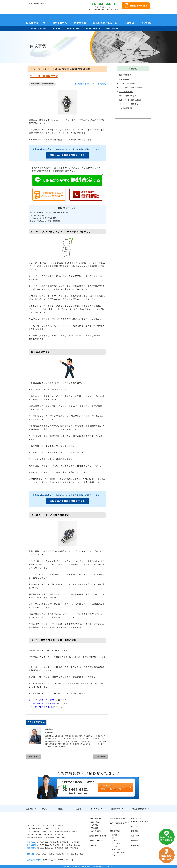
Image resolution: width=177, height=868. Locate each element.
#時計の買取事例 (80, 84)
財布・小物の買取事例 (128, 96)
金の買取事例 (124, 79)
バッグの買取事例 (126, 92)
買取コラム (135, 836)
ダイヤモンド (117, 855)
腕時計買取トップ (36, 23)
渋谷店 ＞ (47, 809)
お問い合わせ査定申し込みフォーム (140, 820)
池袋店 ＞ (63, 809)
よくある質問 (96, 831)
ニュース (134, 826)
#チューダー (91, 84)
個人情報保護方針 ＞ (141, 809)
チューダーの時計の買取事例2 (43, 703)
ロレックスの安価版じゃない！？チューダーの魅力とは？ (51, 213)
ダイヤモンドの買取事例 (129, 104)
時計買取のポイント (37, 215)
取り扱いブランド (96, 841)
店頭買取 (95, 825)
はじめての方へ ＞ (98, 809)
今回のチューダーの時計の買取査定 (43, 218)
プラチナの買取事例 (127, 83)
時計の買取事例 (125, 75)
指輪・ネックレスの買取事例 (130, 100)
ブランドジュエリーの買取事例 (131, 88)
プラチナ (115, 841)
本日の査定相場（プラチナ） (120, 825)
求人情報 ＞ (80, 809)
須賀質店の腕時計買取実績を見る (67, 155)
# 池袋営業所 (101, 84)
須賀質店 (40, 820)
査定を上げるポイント (98, 836)
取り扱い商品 (115, 831)
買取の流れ (80, 23)
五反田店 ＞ (31, 809)
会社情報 (134, 841)
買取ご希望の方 (95, 818)
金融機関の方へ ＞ (119, 809)
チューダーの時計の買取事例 (42, 700)
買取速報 (93, 845)
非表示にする (70, 208)
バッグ (114, 846)
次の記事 (101, 757)
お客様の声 (135, 845)
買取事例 (134, 831)
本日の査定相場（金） (119, 818)
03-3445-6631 (103, 4)
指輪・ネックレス (119, 852)
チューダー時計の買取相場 (41, 707)
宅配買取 (95, 828)
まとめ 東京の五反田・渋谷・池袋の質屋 (45, 221)
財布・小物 (116, 849)
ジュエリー (116, 843)
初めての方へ (60, 23)
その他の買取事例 (126, 108)
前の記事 (33, 757)
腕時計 (114, 835)
